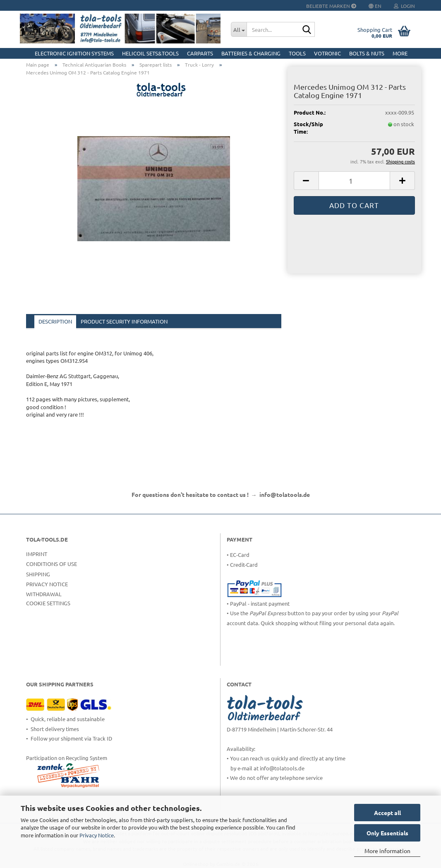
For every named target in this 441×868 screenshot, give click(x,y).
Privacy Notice (97, 835)
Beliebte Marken (331, 6)
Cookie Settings (48, 603)
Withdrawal (44, 594)
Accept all (387, 813)
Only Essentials (387, 833)
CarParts (200, 53)
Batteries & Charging (251, 53)
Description (55, 321)
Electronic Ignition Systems (74, 53)
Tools (297, 53)
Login (404, 6)
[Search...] (239, 29)
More (400, 53)
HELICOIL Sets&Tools (150, 53)
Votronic (327, 53)
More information (387, 851)
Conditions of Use (52, 564)
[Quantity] (354, 181)
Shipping (38, 574)
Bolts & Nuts (367, 53)
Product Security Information (124, 321)
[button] (306, 181)
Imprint (37, 554)
